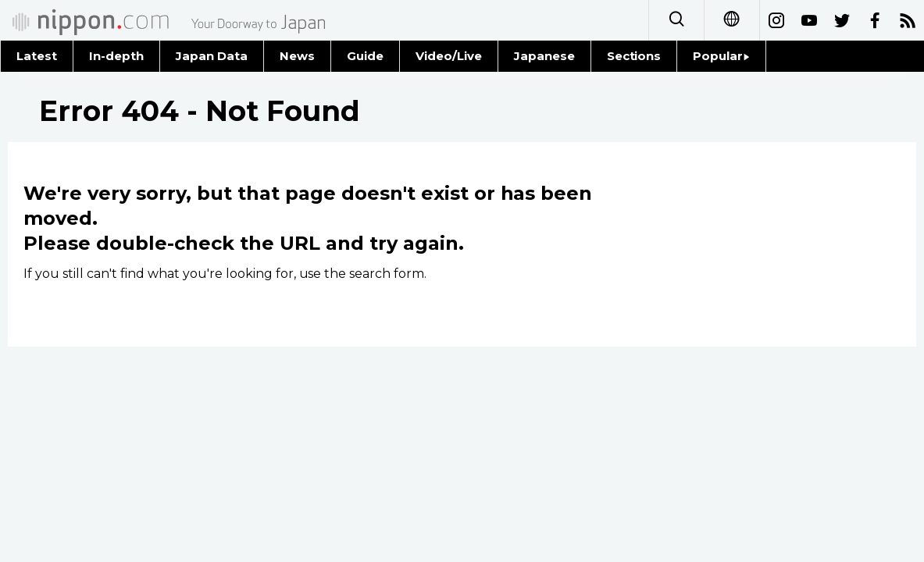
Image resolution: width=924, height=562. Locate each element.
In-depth (116, 56)
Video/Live (449, 56)
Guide (365, 56)
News (297, 56)
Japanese (544, 56)
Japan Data (212, 56)
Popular (721, 56)
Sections (634, 56)
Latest (37, 56)
